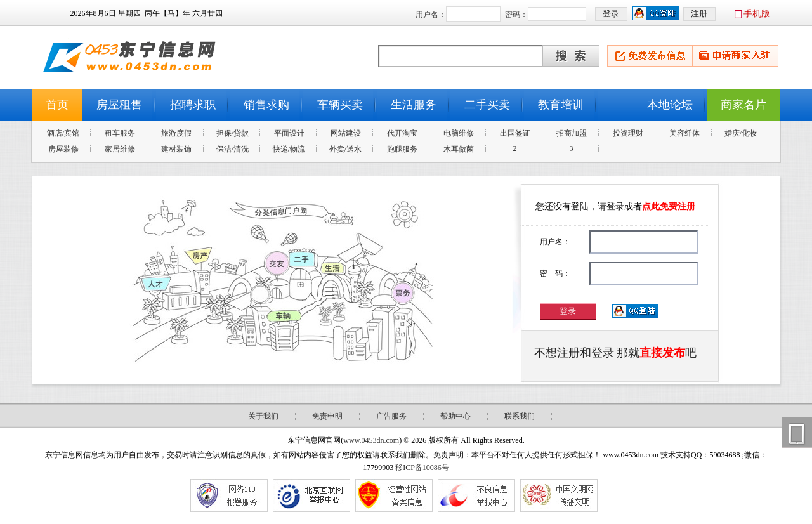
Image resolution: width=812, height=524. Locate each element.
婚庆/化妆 (741, 133)
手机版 (757, 14)
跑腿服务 (402, 149)
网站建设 (346, 133)
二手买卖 (487, 105)
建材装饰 (176, 149)
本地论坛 (670, 105)
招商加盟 (572, 133)
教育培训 (561, 105)
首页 (57, 105)
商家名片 (743, 105)
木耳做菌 (459, 149)
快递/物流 (289, 149)
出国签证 (515, 133)
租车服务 (120, 133)
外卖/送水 (345, 149)
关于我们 (263, 416)
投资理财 (628, 133)
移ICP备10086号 (422, 468)
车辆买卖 (340, 105)
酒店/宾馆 (63, 133)
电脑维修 (459, 133)
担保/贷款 (232, 133)
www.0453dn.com (371, 440)
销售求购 (266, 105)
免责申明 (327, 416)
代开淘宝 (402, 133)
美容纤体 (684, 133)
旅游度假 (176, 133)
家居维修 (120, 149)
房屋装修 (63, 149)
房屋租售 (119, 105)
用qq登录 (656, 14)
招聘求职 (193, 105)
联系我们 (520, 416)
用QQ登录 (636, 311)
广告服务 (391, 416)
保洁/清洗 (232, 149)
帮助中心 (455, 416)
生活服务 (414, 105)
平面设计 (289, 133)
